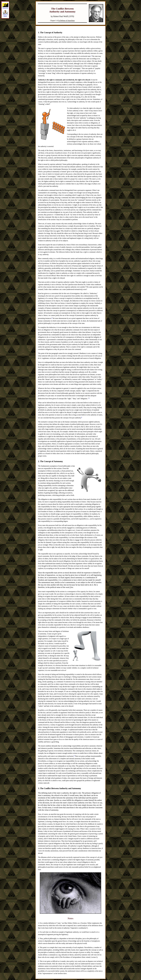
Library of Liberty (5, 15)
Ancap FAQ (5, 7)
